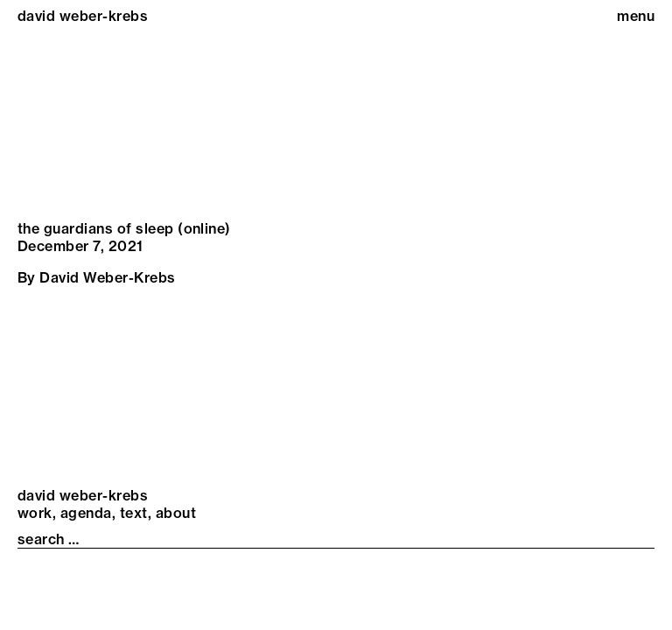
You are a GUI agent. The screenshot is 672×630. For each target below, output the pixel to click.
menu (636, 16)
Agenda (86, 513)
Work (35, 513)
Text (134, 513)
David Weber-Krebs (107, 277)
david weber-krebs (83, 16)
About (176, 513)
